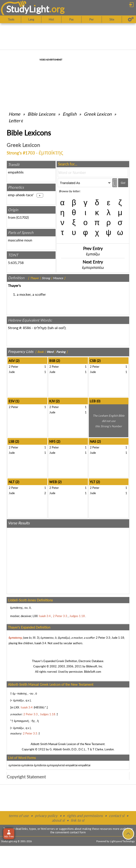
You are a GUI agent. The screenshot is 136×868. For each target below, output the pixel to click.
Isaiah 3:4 (40, 643)
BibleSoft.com (93, 672)
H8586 (39, 707)
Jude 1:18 (118, 638)
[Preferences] (131, 19)
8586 (27, 328)
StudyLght (28, 9)
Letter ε (16, 121)
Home (14, 114)
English (70, 114)
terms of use (19, 816)
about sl (58, 820)
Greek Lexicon (98, 114)
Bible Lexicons (41, 114)
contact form (78, 832)
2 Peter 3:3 (103, 638)
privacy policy (46, 816)
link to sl (77, 820)
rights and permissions (85, 816)
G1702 (22, 217)
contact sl (117, 816)
